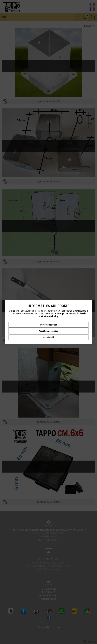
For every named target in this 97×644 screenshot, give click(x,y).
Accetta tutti (48, 337)
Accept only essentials (48, 331)
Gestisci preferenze (48, 325)
